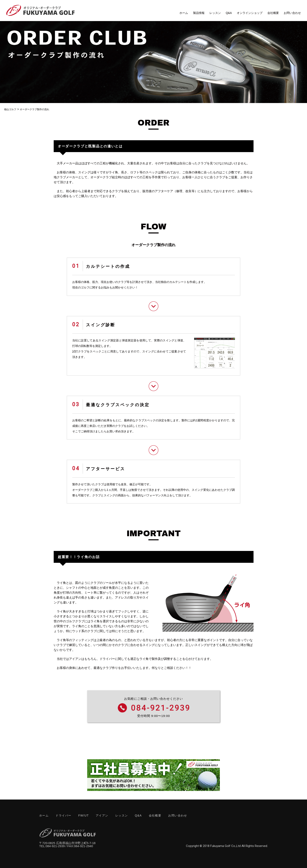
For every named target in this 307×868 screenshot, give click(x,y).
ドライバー (63, 815)
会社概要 (273, 13)
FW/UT (84, 815)
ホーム (184, 13)
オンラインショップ (250, 13)
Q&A (229, 13)
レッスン (215, 13)
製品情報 (199, 13)
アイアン (102, 815)
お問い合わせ (292, 13)
